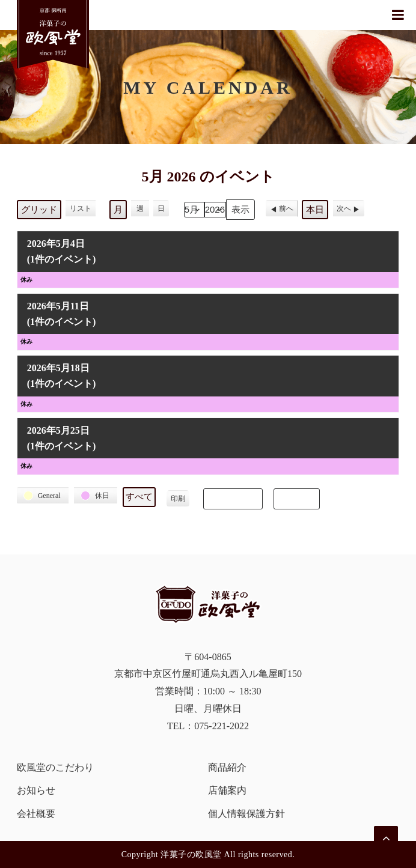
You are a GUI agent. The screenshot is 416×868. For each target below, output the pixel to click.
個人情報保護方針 (246, 814)
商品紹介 (227, 767)
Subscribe (233, 498)
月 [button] (118, 210)
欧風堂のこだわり (55, 767)
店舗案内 (227, 790)
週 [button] (140, 208)
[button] (43, 496)
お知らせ (36, 790)
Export (296, 498)
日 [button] (161, 208)
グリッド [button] (39, 212)
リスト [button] (80, 211)
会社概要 (36, 814)
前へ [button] (286, 208)
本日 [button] (315, 210)
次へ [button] (344, 208)
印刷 (178, 501)
